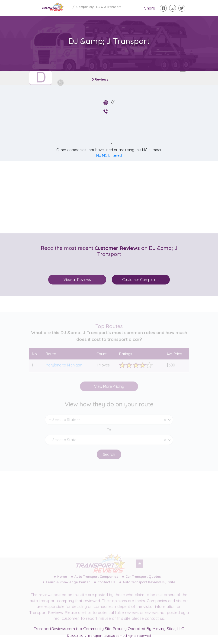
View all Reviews (77, 280)
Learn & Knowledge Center (68, 585)
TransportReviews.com (54, 629)
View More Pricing (109, 390)
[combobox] (109, 423)
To (109, 433)
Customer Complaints (141, 280)
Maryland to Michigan (64, 368)
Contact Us (106, 585)
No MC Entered (109, 155)
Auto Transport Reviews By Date (149, 585)
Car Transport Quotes (143, 580)
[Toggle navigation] (183, 73)
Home (62, 580)
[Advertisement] (113, 197)
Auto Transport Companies (96, 580)
